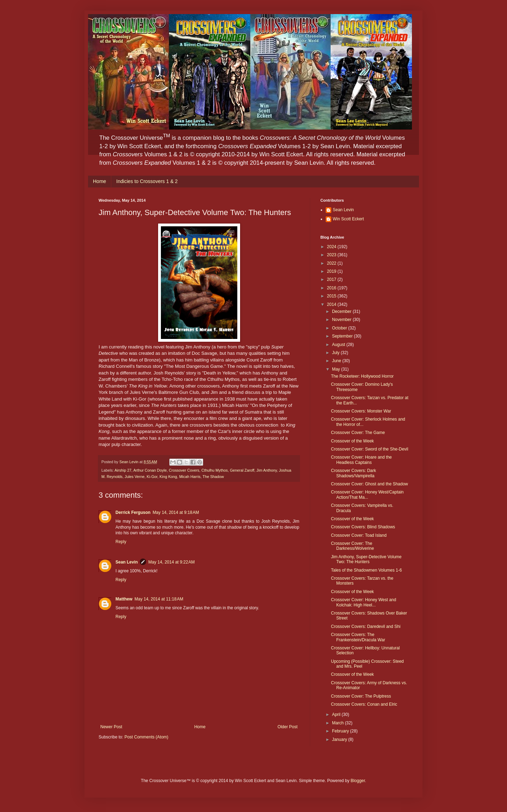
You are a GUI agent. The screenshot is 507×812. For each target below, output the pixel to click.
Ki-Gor (152, 477)
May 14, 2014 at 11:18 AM (159, 599)
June (337, 361)
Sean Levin (127, 562)
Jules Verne (134, 477)
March (339, 723)
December (342, 311)
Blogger (358, 781)
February (341, 731)
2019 (332, 271)
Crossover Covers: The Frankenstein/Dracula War (358, 637)
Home (99, 181)
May (337, 369)
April (337, 715)
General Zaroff (242, 470)
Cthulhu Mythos (215, 470)
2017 (332, 279)
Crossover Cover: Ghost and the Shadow (370, 484)
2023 (332, 255)
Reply (121, 542)
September (343, 336)
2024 (332, 247)
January (340, 739)
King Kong (168, 477)
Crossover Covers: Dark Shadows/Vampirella (353, 473)
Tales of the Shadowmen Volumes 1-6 (366, 570)
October (340, 328)
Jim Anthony (267, 470)
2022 (332, 263)
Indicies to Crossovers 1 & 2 (147, 181)
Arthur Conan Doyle (150, 470)
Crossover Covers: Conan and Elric (364, 704)
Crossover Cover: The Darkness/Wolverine (352, 546)
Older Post (287, 727)
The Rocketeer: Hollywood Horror (362, 376)
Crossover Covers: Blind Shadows (363, 527)
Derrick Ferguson (133, 512)
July (336, 353)
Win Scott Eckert (348, 219)
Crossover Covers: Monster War (361, 411)
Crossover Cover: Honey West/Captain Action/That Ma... (367, 495)
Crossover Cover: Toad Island (359, 535)
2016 (332, 288)
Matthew (124, 599)
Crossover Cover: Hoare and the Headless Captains (361, 460)
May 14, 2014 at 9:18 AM (176, 512)
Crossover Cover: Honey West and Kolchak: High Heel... (364, 602)
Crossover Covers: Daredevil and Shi (366, 627)
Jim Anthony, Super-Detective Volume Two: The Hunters (366, 559)
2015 (332, 296)
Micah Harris (190, 477)
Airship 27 (123, 470)
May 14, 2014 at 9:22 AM (171, 562)
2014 (332, 304)
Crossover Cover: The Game (358, 433)
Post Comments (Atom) (146, 737)
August (339, 345)
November (342, 320)
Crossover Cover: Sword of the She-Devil (370, 449)
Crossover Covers (184, 470)
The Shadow (213, 477)
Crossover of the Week (352, 441)
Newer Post (111, 727)
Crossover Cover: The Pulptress (361, 696)
